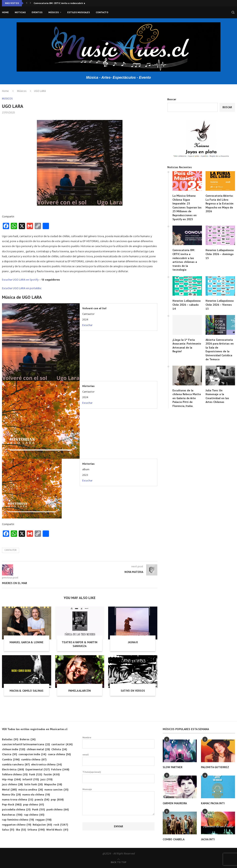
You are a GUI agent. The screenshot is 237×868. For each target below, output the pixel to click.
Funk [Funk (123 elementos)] (36, 775)
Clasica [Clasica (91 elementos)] (9, 755)
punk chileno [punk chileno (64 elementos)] (58, 810)
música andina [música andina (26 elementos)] (31, 790)
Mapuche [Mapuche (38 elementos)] (53, 785)
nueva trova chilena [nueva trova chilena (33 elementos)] (18, 800)
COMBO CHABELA (174, 839)
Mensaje (119, 791)
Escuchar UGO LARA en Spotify (20, 280)
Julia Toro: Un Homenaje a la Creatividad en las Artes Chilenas (217, 396)
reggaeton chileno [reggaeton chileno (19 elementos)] (17, 825)
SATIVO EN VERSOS (133, 691)
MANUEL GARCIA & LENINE (26, 642)
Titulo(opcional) (119, 777)
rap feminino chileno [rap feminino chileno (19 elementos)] (18, 820)
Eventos (37, 12)
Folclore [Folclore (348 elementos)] (60, 770)
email (119, 759)
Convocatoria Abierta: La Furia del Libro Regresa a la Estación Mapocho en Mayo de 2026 (219, 203)
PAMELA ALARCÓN (80, 691)
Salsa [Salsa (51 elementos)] (8, 830)
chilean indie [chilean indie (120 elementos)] (14, 750)
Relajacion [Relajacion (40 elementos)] (42, 825)
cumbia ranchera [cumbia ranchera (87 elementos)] (16, 765)
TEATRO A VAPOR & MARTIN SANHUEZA (80, 644)
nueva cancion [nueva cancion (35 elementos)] (56, 790)
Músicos (54, 12)
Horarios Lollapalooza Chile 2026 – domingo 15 (220, 254)
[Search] (233, 12)
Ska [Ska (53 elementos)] (21, 830)
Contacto (102, 12)
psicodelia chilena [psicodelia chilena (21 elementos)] (16, 810)
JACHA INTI (208, 839)
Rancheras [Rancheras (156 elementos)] (12, 815)
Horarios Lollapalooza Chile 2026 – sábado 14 (187, 305)
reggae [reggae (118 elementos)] (43, 820)
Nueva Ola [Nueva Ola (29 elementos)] (11, 795)
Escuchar (87, 325)
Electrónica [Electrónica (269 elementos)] (13, 770)
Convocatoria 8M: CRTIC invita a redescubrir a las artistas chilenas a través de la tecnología (185, 260)
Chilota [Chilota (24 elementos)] (59, 750)
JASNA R (133, 642)
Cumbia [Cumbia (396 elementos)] (11, 760)
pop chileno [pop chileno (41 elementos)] (33, 805)
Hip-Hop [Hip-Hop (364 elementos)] (11, 780)
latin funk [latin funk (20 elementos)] (33, 785)
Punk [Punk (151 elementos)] (38, 810)
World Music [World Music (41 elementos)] (57, 830)
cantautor (11, 550)
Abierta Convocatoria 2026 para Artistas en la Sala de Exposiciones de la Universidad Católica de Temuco (220, 350)
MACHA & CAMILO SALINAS (26, 691)
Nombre (119, 742)
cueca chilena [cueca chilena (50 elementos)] (59, 755)
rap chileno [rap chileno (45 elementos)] (34, 815)
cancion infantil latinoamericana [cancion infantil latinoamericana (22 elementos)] (26, 745)
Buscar (172, 100)
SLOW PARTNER (173, 767)
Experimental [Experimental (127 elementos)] (38, 770)
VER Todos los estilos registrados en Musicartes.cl (35, 729)
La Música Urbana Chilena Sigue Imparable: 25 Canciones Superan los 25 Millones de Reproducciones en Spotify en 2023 (187, 207)
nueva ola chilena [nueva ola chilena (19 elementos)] (36, 795)
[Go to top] (118, 862)
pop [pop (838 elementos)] (57, 800)
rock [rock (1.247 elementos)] (61, 825)
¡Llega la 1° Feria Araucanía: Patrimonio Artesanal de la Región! (187, 346)
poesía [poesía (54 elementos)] (42, 800)
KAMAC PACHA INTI (213, 803)
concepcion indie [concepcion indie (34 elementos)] (32, 755)
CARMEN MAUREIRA (175, 803)
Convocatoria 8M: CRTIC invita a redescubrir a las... (62, 3)
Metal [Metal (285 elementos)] (9, 790)
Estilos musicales (79, 12)
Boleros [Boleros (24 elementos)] (28, 740)
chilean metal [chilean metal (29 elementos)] (38, 750)
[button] (27, 3)
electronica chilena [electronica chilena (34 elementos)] (47, 765)
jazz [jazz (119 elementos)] (46, 780)
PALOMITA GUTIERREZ (215, 767)
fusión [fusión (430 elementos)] (52, 775)
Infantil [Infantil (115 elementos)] (31, 780)
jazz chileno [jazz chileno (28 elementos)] (12, 785)
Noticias (20, 12)
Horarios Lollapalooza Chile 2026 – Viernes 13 (220, 305)
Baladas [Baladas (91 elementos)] (10, 740)
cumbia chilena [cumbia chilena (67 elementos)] (34, 760)
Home (5, 12)
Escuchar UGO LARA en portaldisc (22, 288)
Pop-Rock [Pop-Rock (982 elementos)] (12, 805)
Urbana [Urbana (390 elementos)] (36, 830)
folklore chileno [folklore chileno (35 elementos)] (15, 775)
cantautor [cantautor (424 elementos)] (62, 745)
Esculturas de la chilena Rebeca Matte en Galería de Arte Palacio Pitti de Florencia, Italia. (187, 398)
